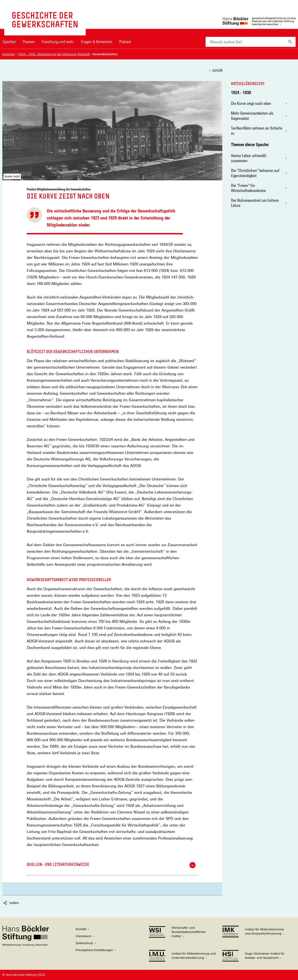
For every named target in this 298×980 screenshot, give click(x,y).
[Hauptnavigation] (67, 42)
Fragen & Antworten (97, 42)
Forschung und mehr (58, 42)
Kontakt (81, 929)
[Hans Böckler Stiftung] (26, 945)
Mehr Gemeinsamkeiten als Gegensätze (252, 116)
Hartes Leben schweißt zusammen (249, 158)
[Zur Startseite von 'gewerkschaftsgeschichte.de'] (45, 25)
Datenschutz (84, 943)
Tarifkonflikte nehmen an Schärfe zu (257, 131)
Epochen (9, 42)
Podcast (125, 42)
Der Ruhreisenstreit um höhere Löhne (255, 203)
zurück (217, 70)
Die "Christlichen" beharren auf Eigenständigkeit (255, 173)
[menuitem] (9, 45)
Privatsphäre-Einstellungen (94, 950)
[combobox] (245, 42)
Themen (29, 42)
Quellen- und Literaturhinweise (111, 865)
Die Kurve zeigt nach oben (251, 103)
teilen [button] (11, 903)
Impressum (84, 936)
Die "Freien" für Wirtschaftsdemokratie (248, 188)
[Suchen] (290, 42)
